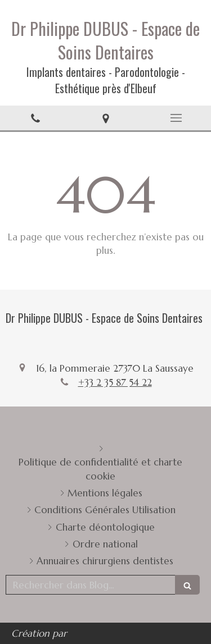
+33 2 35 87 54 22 (115, 382)
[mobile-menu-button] (176, 118)
